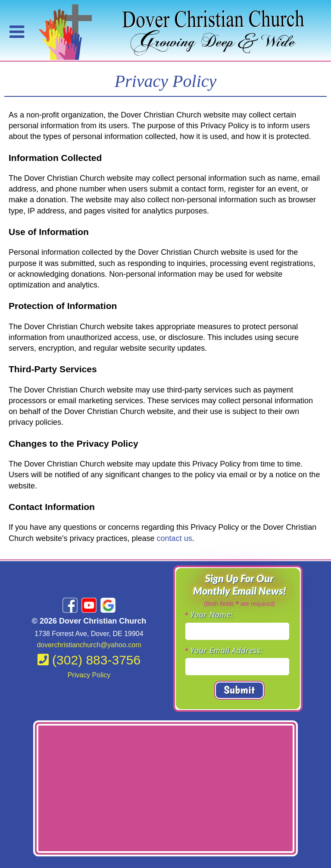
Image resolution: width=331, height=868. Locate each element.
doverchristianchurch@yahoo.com (89, 645)
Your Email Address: (227, 650)
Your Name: (212, 615)
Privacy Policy (89, 675)
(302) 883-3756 (89, 660)
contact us (175, 538)
